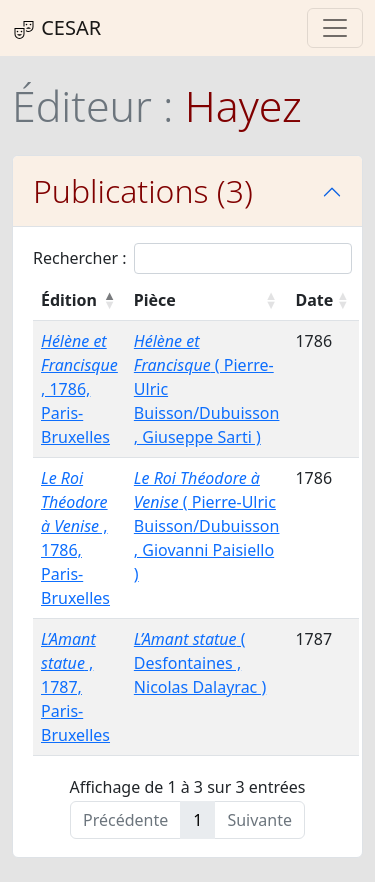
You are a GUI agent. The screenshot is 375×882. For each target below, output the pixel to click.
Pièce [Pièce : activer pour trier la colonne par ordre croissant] (155, 300)
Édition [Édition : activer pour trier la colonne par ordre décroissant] (69, 300)
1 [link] (197, 820)
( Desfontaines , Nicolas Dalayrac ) (200, 663)
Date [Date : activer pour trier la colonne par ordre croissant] (314, 300)
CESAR (56, 28)
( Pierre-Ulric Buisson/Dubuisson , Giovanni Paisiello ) (207, 526)
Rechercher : (192, 258)
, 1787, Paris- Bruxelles (75, 687)
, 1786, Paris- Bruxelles (79, 389)
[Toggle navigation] (335, 28)
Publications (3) (143, 190)
